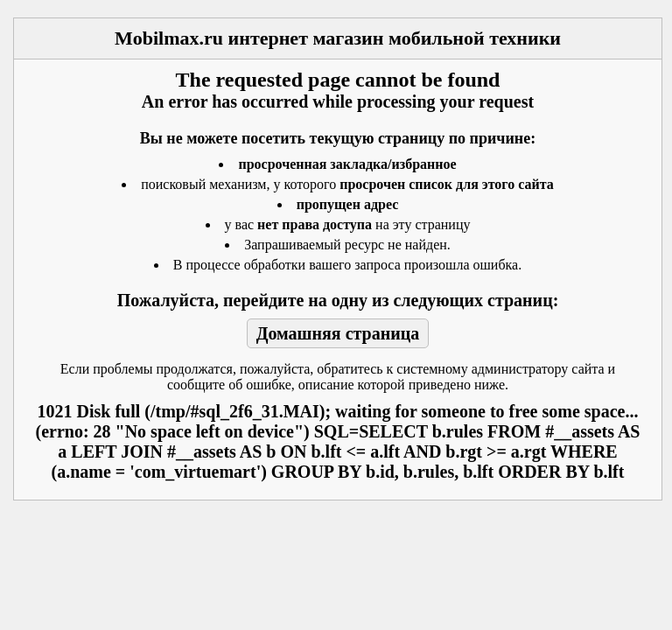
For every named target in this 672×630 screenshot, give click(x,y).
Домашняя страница (338, 333)
